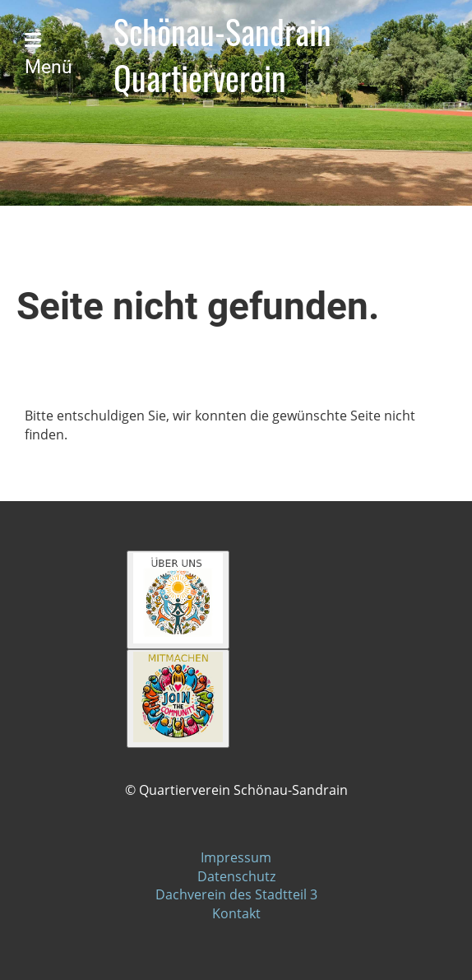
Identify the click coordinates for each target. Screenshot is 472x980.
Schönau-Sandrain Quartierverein (222, 55)
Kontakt (236, 913)
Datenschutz (236, 876)
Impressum (236, 857)
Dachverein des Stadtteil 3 (236, 894)
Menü (49, 55)
